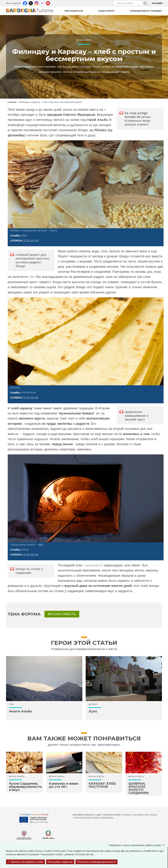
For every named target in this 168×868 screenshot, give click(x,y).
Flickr (42, 2)
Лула (93, 711)
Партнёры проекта (84, 815)
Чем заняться (74, 11)
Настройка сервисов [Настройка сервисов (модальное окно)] (60, 862)
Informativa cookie (145, 815)
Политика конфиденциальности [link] (96, 862)
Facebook (25, 2)
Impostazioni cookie (87, 818)
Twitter (31, 2)
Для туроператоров (109, 815)
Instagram (37, 2)
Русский (157, 3)
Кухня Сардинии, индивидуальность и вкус (26, 787)
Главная (12, 102)
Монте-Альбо (21, 711)
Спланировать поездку (146, 11)
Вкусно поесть (84, 40)
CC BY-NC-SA (31, 240)
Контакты (107, 818)
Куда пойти (106, 11)
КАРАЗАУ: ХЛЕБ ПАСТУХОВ (102, 785)
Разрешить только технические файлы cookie (138, 845)
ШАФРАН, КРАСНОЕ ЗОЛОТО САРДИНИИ (139, 788)
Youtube (48, 2)
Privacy (127, 815)
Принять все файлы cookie (26, 862)
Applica (145, 3)
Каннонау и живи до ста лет (63, 785)
